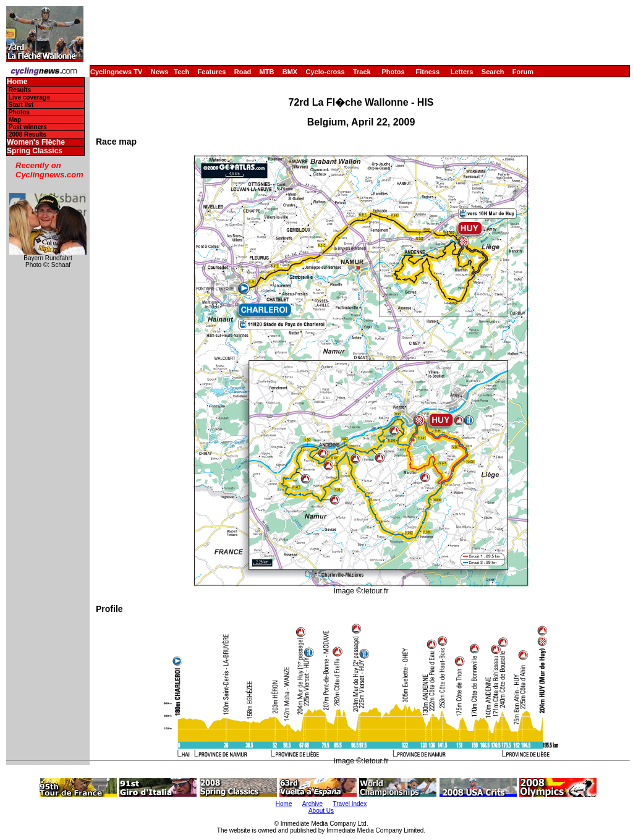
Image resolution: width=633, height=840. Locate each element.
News (160, 72)
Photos (393, 72)
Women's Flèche (36, 142)
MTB (267, 72)
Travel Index (350, 804)
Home (17, 82)
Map (15, 120)
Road (243, 72)
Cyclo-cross (325, 72)
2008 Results (28, 134)
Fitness (427, 72)
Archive (312, 804)
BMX (290, 72)
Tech (181, 72)
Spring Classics (35, 151)
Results (20, 90)
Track (362, 72)
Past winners (28, 127)
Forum (523, 72)
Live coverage (29, 97)
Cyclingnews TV (116, 72)
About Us (321, 811)
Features (212, 72)
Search (493, 72)
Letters (462, 72)
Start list (21, 105)
